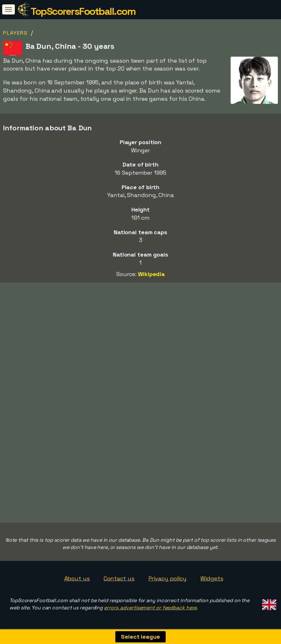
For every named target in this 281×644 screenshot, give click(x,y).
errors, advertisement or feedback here (150, 608)
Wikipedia (151, 274)
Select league (140, 637)
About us (77, 578)
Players (15, 33)
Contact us (119, 578)
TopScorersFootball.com (83, 11)
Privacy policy (168, 578)
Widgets (212, 578)
